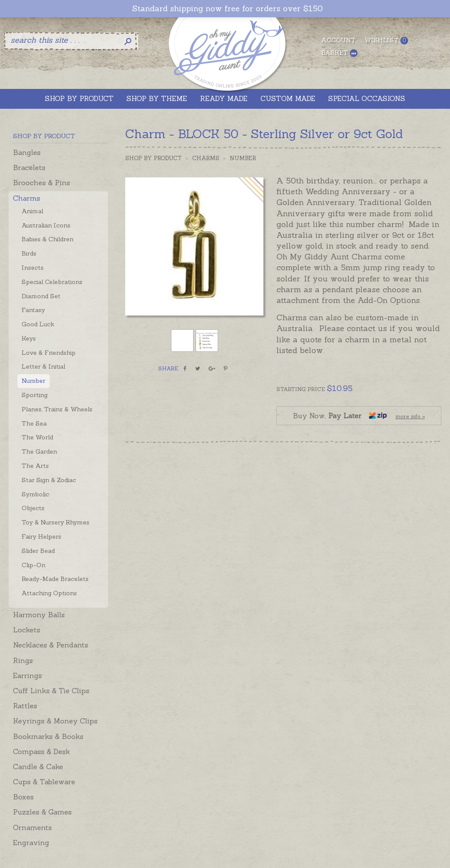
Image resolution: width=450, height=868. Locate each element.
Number (33, 381)
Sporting (35, 395)
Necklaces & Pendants (51, 645)
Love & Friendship (49, 353)
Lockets (27, 630)
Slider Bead (38, 551)
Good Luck (38, 324)
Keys (29, 338)
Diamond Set (41, 296)
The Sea (34, 423)
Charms (27, 198)
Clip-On (33, 565)
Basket (339, 53)
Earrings (27, 675)
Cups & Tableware (44, 782)
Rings (23, 660)
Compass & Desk (41, 751)
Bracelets (29, 167)
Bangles (27, 152)
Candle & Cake (38, 767)
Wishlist (386, 40)
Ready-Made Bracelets (55, 579)
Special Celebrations (52, 282)
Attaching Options (49, 593)
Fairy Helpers (41, 537)
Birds (29, 253)
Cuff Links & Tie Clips (51, 691)
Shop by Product (154, 158)
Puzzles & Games (42, 812)
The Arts (35, 466)
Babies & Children (48, 239)
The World (37, 437)
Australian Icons (46, 225)
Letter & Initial (43, 366)
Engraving (31, 843)
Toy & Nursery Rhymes (55, 522)
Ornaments (32, 827)
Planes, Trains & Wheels (57, 409)
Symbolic (35, 494)
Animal (32, 211)
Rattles (25, 706)
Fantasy (33, 310)
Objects (33, 508)
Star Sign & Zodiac (49, 480)
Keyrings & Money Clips (55, 721)
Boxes (23, 797)
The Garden (39, 451)
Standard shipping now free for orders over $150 (227, 9)
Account (339, 40)
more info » (410, 416)
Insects (33, 268)
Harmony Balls (39, 615)
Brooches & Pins (41, 183)
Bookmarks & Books (48, 736)
